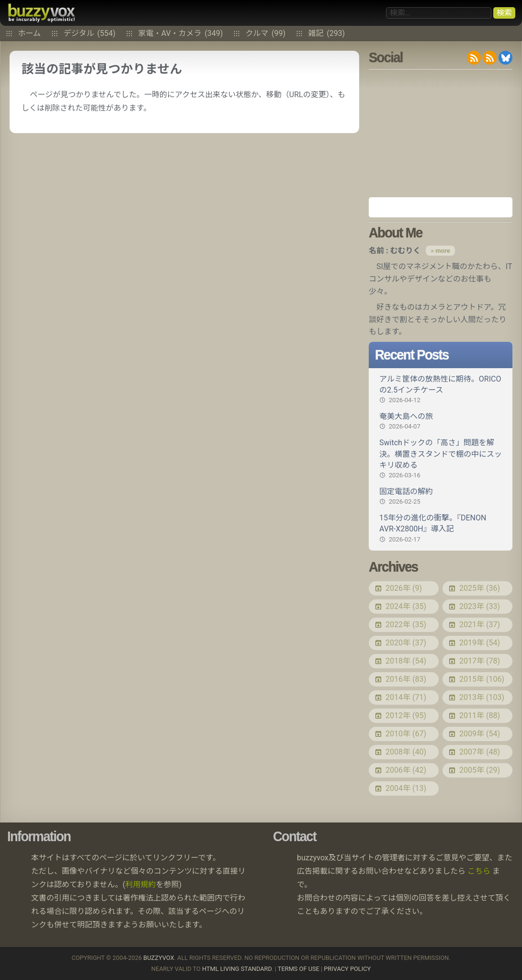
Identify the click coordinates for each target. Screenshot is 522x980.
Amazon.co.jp (441, 207)
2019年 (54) (480, 643)
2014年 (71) (406, 697)
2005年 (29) (480, 770)
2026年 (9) (404, 588)
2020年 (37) (406, 643)
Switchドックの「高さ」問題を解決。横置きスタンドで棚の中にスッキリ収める (441, 459)
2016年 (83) (406, 679)
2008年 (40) (406, 752)
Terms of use (299, 969)
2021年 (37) (480, 625)
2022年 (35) (406, 625)
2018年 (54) (406, 661)
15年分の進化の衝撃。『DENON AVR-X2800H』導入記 (441, 528)
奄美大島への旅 (441, 421)
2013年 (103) (482, 697)
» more (440, 251)
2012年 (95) (406, 715)
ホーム (30, 34)
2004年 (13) (406, 788)
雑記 (327, 34)
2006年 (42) (406, 770)
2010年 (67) (406, 734)
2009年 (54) (480, 734)
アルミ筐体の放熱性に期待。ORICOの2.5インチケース (441, 389)
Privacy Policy (347, 969)
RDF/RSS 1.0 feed (490, 58)
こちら (479, 871)
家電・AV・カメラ (181, 34)
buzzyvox (41, 13)
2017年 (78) (480, 661)
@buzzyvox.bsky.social (505, 58)
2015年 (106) (482, 679)
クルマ (266, 34)
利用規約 (141, 884)
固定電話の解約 (441, 496)
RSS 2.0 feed (474, 58)
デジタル (90, 34)
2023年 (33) (480, 606)
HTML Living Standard (237, 969)
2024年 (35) (406, 606)
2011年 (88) (480, 715)
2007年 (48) (480, 752)
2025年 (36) (480, 588)
